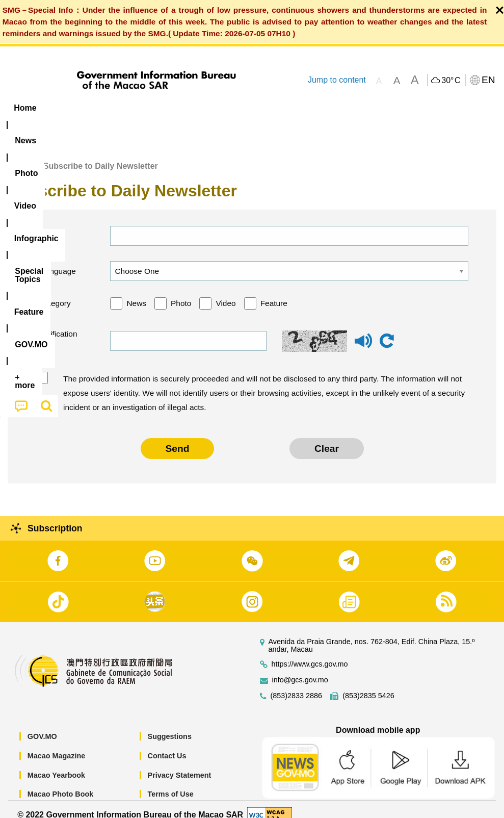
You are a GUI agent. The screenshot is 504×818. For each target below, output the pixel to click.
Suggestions (170, 725)
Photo (181, 292)
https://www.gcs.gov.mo (310, 653)
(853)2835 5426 (368, 685)
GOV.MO (42, 725)
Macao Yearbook (56, 763)
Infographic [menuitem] (206, 108)
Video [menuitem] (153, 108)
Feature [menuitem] (339, 108)
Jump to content (337, 80)
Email (49, 224)
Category (55, 292)
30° (451, 81)
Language (57, 259)
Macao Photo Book (61, 783)
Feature (274, 292)
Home (19, 154)
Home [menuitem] (25, 108)
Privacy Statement (180, 763)
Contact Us (167, 744)
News (136, 292)
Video (226, 292)
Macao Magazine (57, 744)
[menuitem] (65, 108)
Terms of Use (171, 783)
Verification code (57, 330)
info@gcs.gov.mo (300, 669)
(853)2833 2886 (297, 685)
